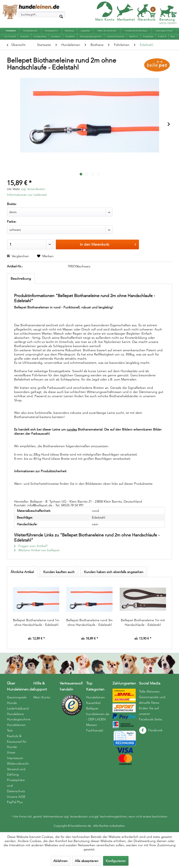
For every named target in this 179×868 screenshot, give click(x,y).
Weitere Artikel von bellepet (37, 550)
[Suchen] (61, 16)
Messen (92, 725)
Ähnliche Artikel (22, 572)
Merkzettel (126, 19)
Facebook (151, 730)
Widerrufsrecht (18, 763)
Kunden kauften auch (59, 572)
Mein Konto (105, 19)
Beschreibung (21, 279)
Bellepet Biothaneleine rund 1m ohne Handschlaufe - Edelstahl (36, 622)
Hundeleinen (96, 697)
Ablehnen (60, 861)
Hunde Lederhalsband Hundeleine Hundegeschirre (19, 711)
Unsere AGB (16, 797)
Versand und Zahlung (16, 772)
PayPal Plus (15, 802)
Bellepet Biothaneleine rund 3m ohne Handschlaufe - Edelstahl (89, 622)
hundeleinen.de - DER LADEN (98, 717)
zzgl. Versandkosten (33, 189)
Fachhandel (95, 730)
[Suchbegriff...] (42, 14)
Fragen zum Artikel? (31, 546)
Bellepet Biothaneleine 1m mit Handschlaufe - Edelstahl (143, 622)
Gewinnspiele (17, 697)
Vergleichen (18, 256)
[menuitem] (42, 14)
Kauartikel (93, 703)
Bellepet (92, 708)
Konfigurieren (116, 861)
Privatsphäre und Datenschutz (16, 786)
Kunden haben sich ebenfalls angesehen (114, 572)
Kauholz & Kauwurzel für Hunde (17, 741)
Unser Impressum (15, 755)
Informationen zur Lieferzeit (27, 195)
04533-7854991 (168, 21)
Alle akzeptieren (87, 861)
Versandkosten (79, 816)
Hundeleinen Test (16, 728)
